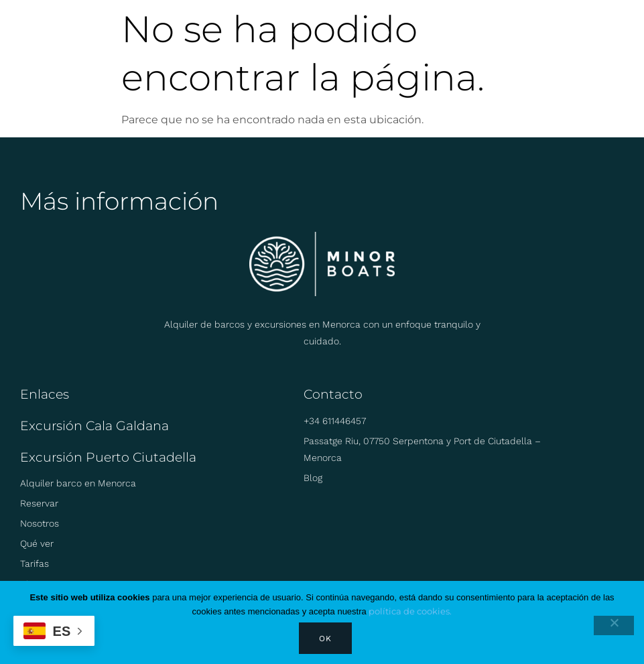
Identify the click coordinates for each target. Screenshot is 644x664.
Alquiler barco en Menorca (78, 483)
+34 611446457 (335, 421)
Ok (325, 639)
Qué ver (37, 543)
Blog (313, 478)
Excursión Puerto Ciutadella (108, 457)
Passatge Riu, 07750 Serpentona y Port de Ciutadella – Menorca (422, 449)
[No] (614, 625)
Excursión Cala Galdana (94, 426)
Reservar (39, 503)
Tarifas (35, 563)
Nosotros (40, 523)
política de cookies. (410, 611)
